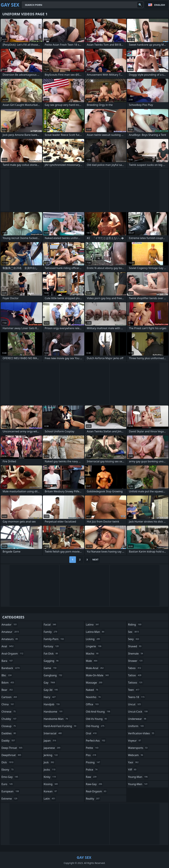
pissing (93, 762)
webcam (136, 755)
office (93, 704)
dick (8, 762)
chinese (9, 712)
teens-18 (137, 697)
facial (50, 625)
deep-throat (12, 748)
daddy (9, 741)
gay (50, 683)
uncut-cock (138, 712)
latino (93, 625)
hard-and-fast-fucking (60, 726)
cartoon (10, 697)
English (160, 5)
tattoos (136, 683)
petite (93, 748)
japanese (52, 748)
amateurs (10, 639)
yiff (133, 770)
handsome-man (56, 719)
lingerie (94, 646)
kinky (50, 777)
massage (94, 683)
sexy (134, 639)
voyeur (135, 741)
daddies (9, 733)
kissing (51, 784)
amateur (11, 632)
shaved (135, 646)
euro (8, 784)
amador (10, 625)
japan (50, 741)
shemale (136, 654)
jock (49, 762)
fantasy (52, 646)
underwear (138, 719)
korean (51, 791)
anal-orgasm (13, 654)
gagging (52, 661)
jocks (50, 770)
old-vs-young (97, 719)
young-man (138, 777)
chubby (9, 719)
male (92, 661)
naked (92, 690)
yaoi (134, 762)
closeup (9, 726)
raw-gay (94, 784)
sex (134, 632)
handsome (54, 712)
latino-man (95, 632)
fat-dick (51, 654)
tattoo (135, 675)
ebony (8, 770)
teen (134, 690)
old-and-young (98, 712)
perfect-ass (96, 741)
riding (135, 625)
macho (93, 654)
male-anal (95, 668)
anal (8, 646)
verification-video (142, 733)
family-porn (54, 639)
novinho (94, 697)
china (8, 704)
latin (50, 799)
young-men (138, 784)
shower (136, 661)
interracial (53, 733)
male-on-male (98, 675)
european (11, 791)
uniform (136, 726)
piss (91, 755)
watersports (138, 748)
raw (92, 777)
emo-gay (10, 777)
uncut (135, 704)
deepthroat (12, 755)
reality (93, 799)
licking (93, 639)
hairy (50, 697)
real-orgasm (96, 791)
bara (7, 661)
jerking (51, 755)
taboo (135, 668)
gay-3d (51, 690)
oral (92, 733)
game (51, 668)
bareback (11, 668)
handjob (52, 704)
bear (8, 690)
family (51, 632)
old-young (95, 726)
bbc (7, 675)
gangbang (53, 675)
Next (95, 560)
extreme (10, 799)
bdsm (8, 683)
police (92, 770)
